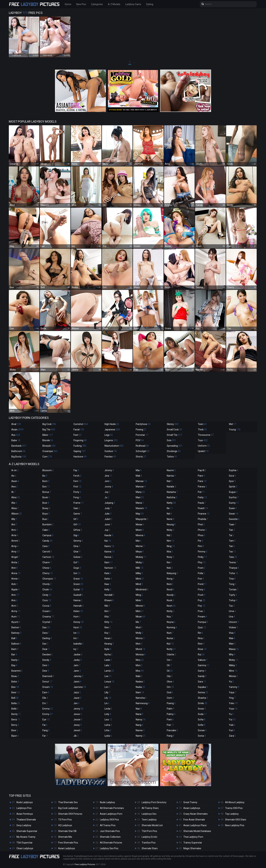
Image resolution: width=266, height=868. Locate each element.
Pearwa (204, 514)
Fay (76, 470)
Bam (15, 649)
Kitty (108, 622)
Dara (46, 633)
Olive (170, 682)
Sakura (203, 660)
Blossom (48, 470)
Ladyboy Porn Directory (154, 802)
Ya (231, 682)
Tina (232, 579)
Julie (108, 514)
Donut (47, 682)
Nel (169, 514)
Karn (109, 562)
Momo (140, 638)
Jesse (78, 714)
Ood (170, 692)
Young (235, 430)
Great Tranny (190, 802)
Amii (15, 535)
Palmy (171, 714)
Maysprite (142, 519)
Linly (108, 714)
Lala (108, 665)
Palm (170, 709)
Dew (46, 671)
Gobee (78, 557)
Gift (77, 524)
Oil (170, 671)
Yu (231, 714)
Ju (107, 497)
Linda (108, 709)
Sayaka (203, 687)
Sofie (202, 725)
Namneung (143, 703)
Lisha (108, 725)
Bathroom (18, 451)
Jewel (78, 730)
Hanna (78, 600)
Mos (140, 671)
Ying (232, 698)
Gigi (76, 535)
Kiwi (108, 627)
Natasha (172, 492)
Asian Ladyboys (67, 848)
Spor (232, 481)
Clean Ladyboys (25, 848)
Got (77, 573)
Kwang (109, 644)
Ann (15, 568)
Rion (201, 644)
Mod (139, 627)
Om (170, 687)
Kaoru (109, 546)
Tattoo (172, 457)
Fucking (80, 446)
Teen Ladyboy (149, 820)
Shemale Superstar (27, 831)
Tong (232, 584)
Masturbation (114, 446)
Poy (201, 606)
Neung (171, 524)
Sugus (233, 492)
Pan (170, 725)
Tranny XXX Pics (234, 808)
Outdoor (111, 451)
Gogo (77, 568)
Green (78, 584)
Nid (169, 535)
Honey (78, 622)
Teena (233, 562)
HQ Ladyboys (65, 825)
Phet (201, 524)
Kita (107, 617)
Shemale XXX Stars (236, 820)
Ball (14, 638)
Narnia (171, 476)
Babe (16, 440)
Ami (15, 530)
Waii (232, 638)
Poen (202, 568)
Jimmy (109, 470)
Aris (14, 600)
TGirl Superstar (25, 843)
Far (45, 736)
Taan (232, 524)
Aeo (15, 487)
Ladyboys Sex (149, 814)
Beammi (17, 671)
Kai (108, 541)
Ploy (202, 562)
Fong (77, 497)
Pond (202, 584)
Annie (15, 579)
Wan (232, 644)
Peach (203, 508)
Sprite (233, 487)
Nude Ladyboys (25, 802)
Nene (170, 519)
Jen (76, 703)
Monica (141, 655)
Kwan (108, 638)
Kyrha (108, 655)
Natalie (171, 487)
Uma (232, 611)
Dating (150, 4)
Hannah (79, 606)
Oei (169, 660)
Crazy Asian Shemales (196, 814)
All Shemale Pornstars (112, 808)
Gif (76, 519)
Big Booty (19, 457)
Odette (171, 655)
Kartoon (110, 568)
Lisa (108, 720)
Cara (46, 546)
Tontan (234, 590)
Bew (15, 730)
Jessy (78, 725)
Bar (14, 655)
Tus (232, 606)
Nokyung (172, 573)
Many (140, 492)
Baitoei (16, 627)
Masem (141, 508)
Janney (78, 676)
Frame (79, 503)
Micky (140, 562)
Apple (15, 590)
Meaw (140, 524)
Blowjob (49, 446)
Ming (139, 595)
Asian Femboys (25, 814)
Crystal (47, 622)
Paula (202, 503)
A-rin (15, 470)
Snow (202, 709)
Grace (78, 579)
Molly (139, 633)
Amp (15, 546)
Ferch (77, 476)
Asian (17, 430)
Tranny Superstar (193, 843)
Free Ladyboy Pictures (85, 864)
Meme (140, 546)
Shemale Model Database (197, 831)
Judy (108, 508)
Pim (201, 546)
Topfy (233, 595)
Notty (171, 611)
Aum (16, 617)
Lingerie (111, 440)
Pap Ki (202, 470)
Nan (139, 709)
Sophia (234, 470)
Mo (138, 622)
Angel (15, 557)
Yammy (234, 687)
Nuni (170, 633)
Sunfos (234, 497)
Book (46, 497)
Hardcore (80, 457)
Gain (77, 508)
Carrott (47, 552)
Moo (140, 660)
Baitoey (16, 633)
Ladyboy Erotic (149, 837)
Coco (47, 600)
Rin (200, 633)
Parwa (202, 487)
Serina (203, 692)
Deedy (47, 660)
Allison (17, 514)
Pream (202, 617)
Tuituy (233, 600)
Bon (46, 487)
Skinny (173, 424)
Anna (16, 573)
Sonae (202, 730)
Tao (232, 552)
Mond (140, 649)
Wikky (233, 665)
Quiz (202, 627)
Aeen (15, 481)
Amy (16, 552)
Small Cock (174, 430)
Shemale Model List (152, 825)
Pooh (202, 595)
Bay (14, 665)
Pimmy (203, 552)
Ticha (233, 573)
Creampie (50, 451)
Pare (201, 476)
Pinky (202, 557)
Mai (139, 470)
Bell (15, 698)
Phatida (203, 519)
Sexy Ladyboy (24, 825)
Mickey (141, 557)
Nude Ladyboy (107, 802)
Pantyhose (143, 424)
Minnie (140, 606)
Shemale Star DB (67, 831)
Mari (140, 497)
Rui (201, 655)
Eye (46, 720)
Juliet (108, 519)
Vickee (233, 627)
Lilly (107, 692)
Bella (16, 703)
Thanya (234, 568)
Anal (16, 424)
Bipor (15, 736)
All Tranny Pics (108, 825)
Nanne (140, 730)
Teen (202, 424)
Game (78, 514)
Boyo (46, 514)
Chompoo (49, 579)
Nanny (141, 736)
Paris (202, 481)
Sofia (202, 720)
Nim (170, 541)
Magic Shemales (192, 848)
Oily (170, 676)
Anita (15, 562)
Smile (202, 703)
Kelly (108, 590)
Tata (233, 557)
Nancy (141, 720)
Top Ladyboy (232, 814)
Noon (171, 606)
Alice (16, 497)
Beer (16, 692)
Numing (172, 627)
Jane (77, 671)
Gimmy (78, 541)
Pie (200, 541)
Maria (140, 503)
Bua (45, 519)
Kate (108, 573)
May (140, 514)
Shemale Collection (110, 837)
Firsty (77, 492)
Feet (77, 435)
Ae (14, 476)
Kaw (108, 584)
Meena (140, 535)
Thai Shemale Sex (68, 802)
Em (45, 703)
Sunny (234, 503)
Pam (170, 720)
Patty (202, 497)
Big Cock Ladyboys (68, 808)
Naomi (171, 470)
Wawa (234, 649)
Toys (203, 440)
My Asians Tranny (26, 837)
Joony (109, 487)
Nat (170, 481)
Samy (202, 671)
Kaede (109, 535)
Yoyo (233, 709)
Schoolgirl (143, 451)
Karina (110, 552)
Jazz (77, 692)
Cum (47, 457)
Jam (77, 665)
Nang (139, 725)
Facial (79, 430)
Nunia (171, 638)
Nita (170, 552)
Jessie (78, 720)
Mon (139, 644)
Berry (15, 725)
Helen (78, 611)
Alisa (15, 508)
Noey (170, 557)
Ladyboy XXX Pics (109, 820)
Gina (77, 546)
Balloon (16, 644)
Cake (46, 530)
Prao (201, 611)
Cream (47, 611)
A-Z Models (114, 4)
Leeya (109, 682)
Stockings (174, 451)
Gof (76, 562)
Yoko (233, 703)
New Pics (81, 4)
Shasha (203, 698)
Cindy (47, 595)
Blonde (48, 440)
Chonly (47, 584)
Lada (108, 660)
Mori (139, 665)
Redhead (142, 446)
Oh (169, 665)
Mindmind (142, 590)
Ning (171, 546)
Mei (139, 541)
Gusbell (78, 595)
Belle (15, 709)
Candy (47, 541)
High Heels (112, 424)
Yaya (232, 692)
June (108, 524)
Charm (47, 562)
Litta (108, 730)
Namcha (141, 698)
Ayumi (16, 622)
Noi (169, 562)
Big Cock (49, 424)
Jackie (78, 655)
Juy (107, 530)
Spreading (175, 446)
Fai (45, 725)
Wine (233, 671)
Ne (170, 508)
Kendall (109, 595)
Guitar (78, 590)
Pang (170, 736)
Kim (107, 611)
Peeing (141, 430)
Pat (201, 492)
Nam (140, 692)
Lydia (108, 736)
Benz (16, 720)
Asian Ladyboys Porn (111, 814)
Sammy (204, 665)
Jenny (78, 709)
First (77, 487)
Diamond (48, 676)
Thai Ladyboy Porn (193, 837)
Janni (77, 682)
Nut (170, 644)
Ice (77, 633)
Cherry (48, 573)
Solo (171, 440)
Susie (233, 508)
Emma (48, 709)
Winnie (233, 676)
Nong (170, 579)
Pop (202, 600)
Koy (107, 633)
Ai (13, 492)
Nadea (140, 682)
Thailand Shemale (26, 820)
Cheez (47, 568)
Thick (202, 430)
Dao (46, 627)
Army (16, 611)
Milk (139, 568)
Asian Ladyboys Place (195, 825)
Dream (48, 687)
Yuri (232, 730)
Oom (170, 698)
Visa (232, 633)
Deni (46, 665)
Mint (140, 611)
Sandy (202, 676)
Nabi (139, 676)
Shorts (141, 457)
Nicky (170, 530)
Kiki (107, 606)
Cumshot (81, 424)
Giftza (78, 530)
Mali (139, 476)
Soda (202, 714)
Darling (47, 638)
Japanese (112, 430)
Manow (141, 487)
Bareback (19, 446)
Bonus (47, 492)
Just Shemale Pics (110, 831)
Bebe (15, 682)
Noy (170, 617)
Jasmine (80, 687)
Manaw (141, 481)
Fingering (80, 440)
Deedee (47, 655)
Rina (201, 638)
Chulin (47, 590)
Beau (15, 676)
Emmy (47, 714)
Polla (201, 573)
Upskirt (203, 451)
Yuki (232, 725)
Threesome (206, 435)
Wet (233, 424)
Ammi (16, 541)
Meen (140, 530)
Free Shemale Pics (68, 843)
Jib (76, 736)
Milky (139, 573)
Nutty (171, 649)
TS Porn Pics (65, 820)
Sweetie (234, 519)
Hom (77, 617)
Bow (46, 503)
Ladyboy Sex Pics (109, 848)
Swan (234, 514)
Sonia (202, 736)
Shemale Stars (150, 848)
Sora (232, 476)
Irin (76, 638)
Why (232, 655)
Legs (109, 435)
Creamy (48, 617)
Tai (231, 535)
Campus (48, 535)
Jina (108, 476)
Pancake (172, 730)
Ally (14, 519)
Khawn (109, 600)
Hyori (78, 627)
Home (68, 4)
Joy (107, 492)
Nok (170, 568)
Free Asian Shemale (194, 820)
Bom (46, 481)
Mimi (140, 579)
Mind (139, 584)
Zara (232, 736)
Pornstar (142, 435)
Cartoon (48, 557)
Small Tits (174, 435)
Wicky (234, 660)
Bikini (47, 435)
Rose (202, 649)
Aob (15, 584)
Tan (232, 546)
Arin (15, 595)
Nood (170, 590)
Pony (201, 590)
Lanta (109, 671)
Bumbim (48, 524)
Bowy (46, 508)
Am (14, 524)
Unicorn (234, 622)
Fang (46, 730)
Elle (45, 698)
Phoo (202, 535)
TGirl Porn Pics (149, 831)
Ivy (76, 649)
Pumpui (203, 622)
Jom (108, 481)
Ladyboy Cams (133, 4)
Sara (202, 682)
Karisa (109, 557)
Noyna (171, 622)
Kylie (108, 649)
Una (232, 617)
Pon (201, 579)
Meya (140, 552)
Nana (139, 714)
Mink (139, 600)
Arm (15, 606)
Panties (110, 457)
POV (140, 440)
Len (107, 687)
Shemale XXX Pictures (70, 814)
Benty (16, 714)
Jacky (78, 660)
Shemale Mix (65, 837)
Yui (232, 720)
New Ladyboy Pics (235, 825)
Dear (46, 649)
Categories (97, 4)
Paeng (171, 703)
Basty (15, 660)
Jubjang (110, 503)
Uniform (204, 446)
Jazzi (77, 698)
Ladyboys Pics (24, 808)
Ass (16, 435)
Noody (171, 595)
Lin (107, 703)
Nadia (140, 687)
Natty (171, 503)
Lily (108, 698)
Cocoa (47, 606)
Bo (45, 476)
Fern (77, 481)
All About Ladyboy (235, 802)
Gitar (77, 552)
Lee (108, 676)
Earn (46, 692)
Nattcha (172, 497)
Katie (108, 579)
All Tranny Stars (150, 808)
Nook (170, 600)
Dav (45, 644)
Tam (232, 541)
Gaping (79, 451)
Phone (202, 530)
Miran (140, 617)
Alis (14, 503)
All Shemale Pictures (111, 843)
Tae (232, 530)
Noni (170, 584)
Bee (15, 687)
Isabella (78, 644)
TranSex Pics (149, 843)
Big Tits (49, 430)
